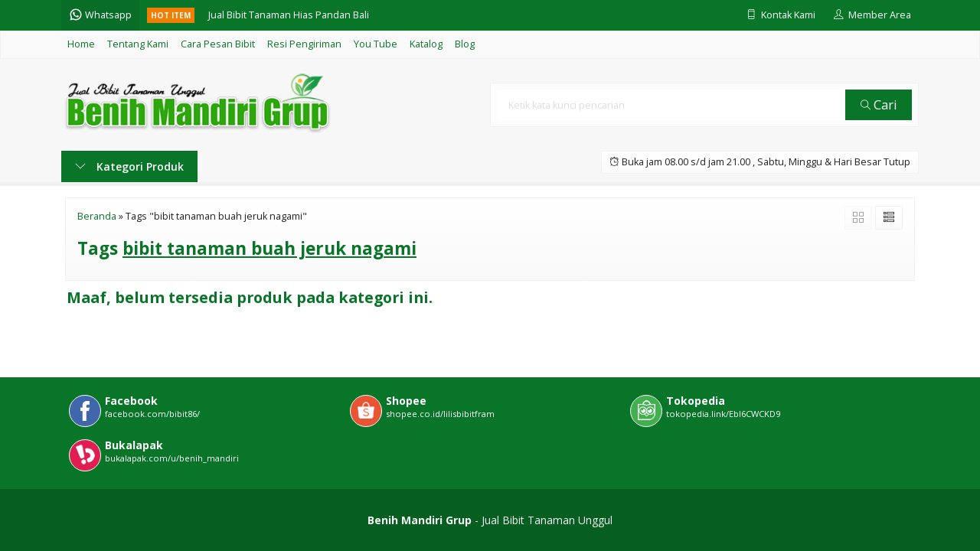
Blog (465, 44)
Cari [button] (879, 104)
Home (81, 44)
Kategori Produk (129, 166)
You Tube (376, 44)
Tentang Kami (138, 44)
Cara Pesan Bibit (218, 44)
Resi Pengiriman (304, 44)
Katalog (426, 44)
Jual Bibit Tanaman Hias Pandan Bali (289, 15)
